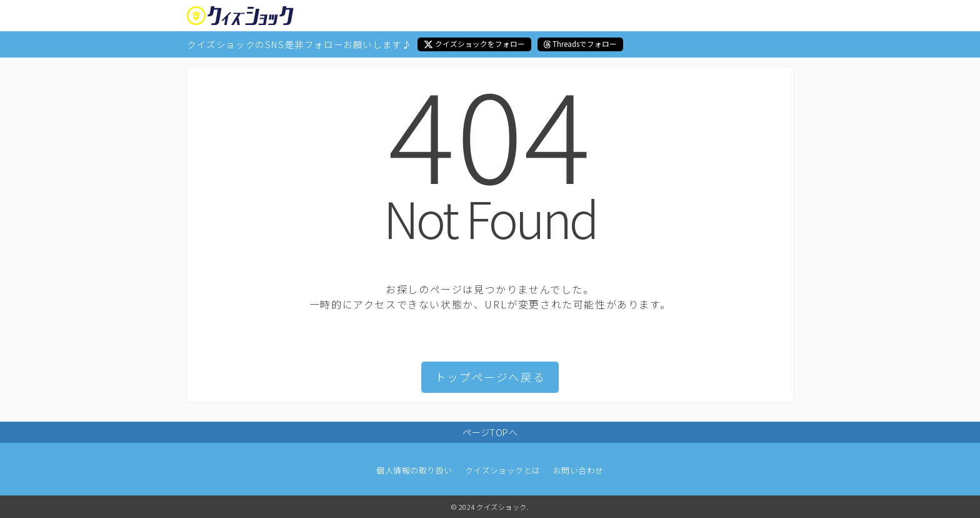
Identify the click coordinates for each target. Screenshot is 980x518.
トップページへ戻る (490, 377)
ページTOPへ (490, 432)
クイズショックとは (503, 470)
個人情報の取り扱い (414, 470)
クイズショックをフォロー (480, 44)
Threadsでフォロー (585, 44)
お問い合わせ (578, 470)
